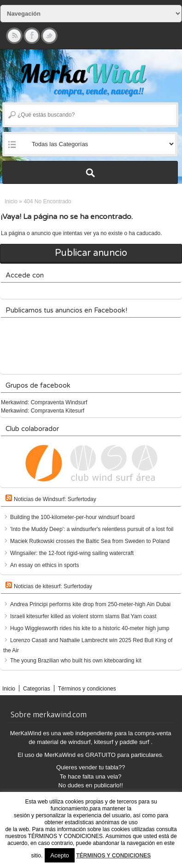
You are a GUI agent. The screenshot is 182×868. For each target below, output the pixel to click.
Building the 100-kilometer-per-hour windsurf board (72, 517)
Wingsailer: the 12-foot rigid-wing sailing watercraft (72, 553)
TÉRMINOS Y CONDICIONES (113, 856)
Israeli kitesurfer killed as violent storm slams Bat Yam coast (83, 616)
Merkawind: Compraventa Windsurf (44, 402)
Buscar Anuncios (90, 172)
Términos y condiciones (87, 689)
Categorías (37, 689)
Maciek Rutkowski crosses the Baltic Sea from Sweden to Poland (90, 541)
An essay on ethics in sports (44, 565)
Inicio (11, 201)
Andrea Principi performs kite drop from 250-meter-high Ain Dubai (90, 604)
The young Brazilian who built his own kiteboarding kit (76, 661)
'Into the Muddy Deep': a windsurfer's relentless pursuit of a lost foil (92, 529)
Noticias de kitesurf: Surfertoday (53, 586)
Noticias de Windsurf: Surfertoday (55, 499)
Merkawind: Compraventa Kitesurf (43, 411)
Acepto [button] (59, 855)
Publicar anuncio (91, 253)
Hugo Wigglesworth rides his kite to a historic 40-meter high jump (90, 628)
